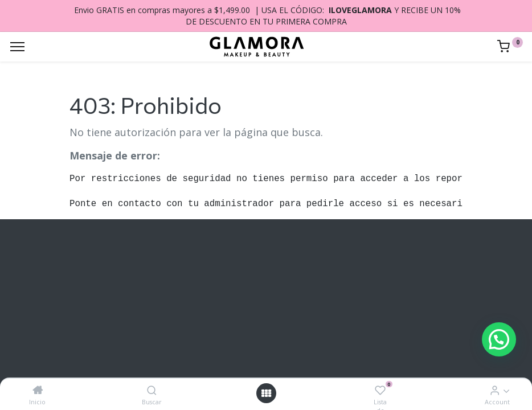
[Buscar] (152, 390)
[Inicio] (38, 390)
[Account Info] (495, 390)
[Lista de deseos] (380, 390)
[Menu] (17, 47)
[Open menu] (266, 393)
